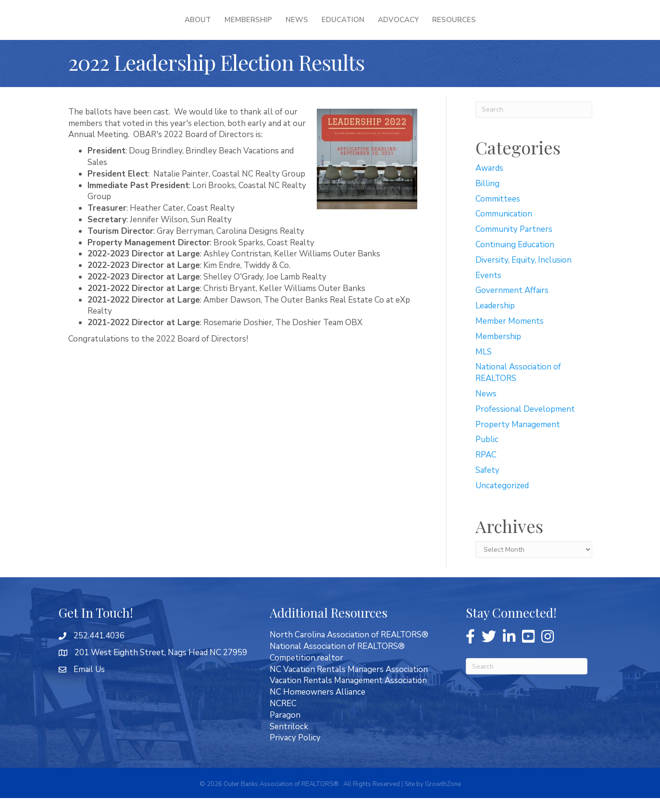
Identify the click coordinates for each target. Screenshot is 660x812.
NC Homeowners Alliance (318, 706)
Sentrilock (289, 741)
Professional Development (525, 423)
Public (487, 453)
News (235, 26)
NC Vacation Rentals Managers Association (349, 683)
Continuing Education (515, 259)
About (136, 26)
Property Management (518, 438)
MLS (484, 366)
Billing (487, 197)
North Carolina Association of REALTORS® (349, 649)
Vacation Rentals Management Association (348, 694)
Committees (498, 213)
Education (405, 26)
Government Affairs (512, 304)
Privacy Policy (295, 752)
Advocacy (460, 26)
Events (488, 289)
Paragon (285, 729)
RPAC (486, 469)
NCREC (283, 717)
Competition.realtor (306, 672)
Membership (186, 26)
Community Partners (514, 243)
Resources (516, 26)
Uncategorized (502, 500)
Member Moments (510, 335)
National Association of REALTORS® (337, 660)
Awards (489, 182)
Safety (487, 484)
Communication (504, 228)
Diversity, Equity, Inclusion (523, 274)
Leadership (495, 320)
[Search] (534, 124)
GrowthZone (443, 798)
